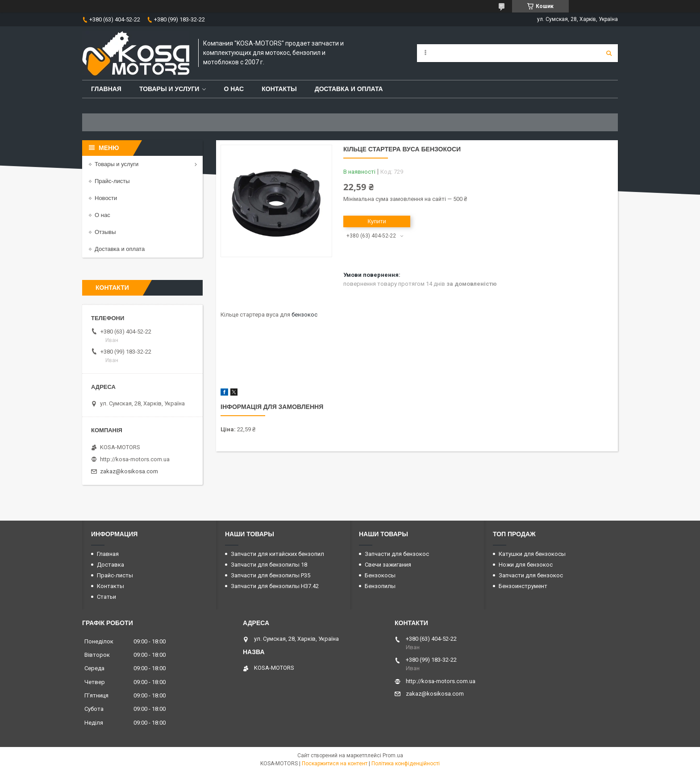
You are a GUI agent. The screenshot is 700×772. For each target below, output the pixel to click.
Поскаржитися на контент (335, 764)
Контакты (279, 89)
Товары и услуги (169, 89)
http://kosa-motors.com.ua (135, 459)
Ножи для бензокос (526, 565)
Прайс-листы (112, 181)
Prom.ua (393, 755)
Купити (377, 221)
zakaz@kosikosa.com (129, 471)
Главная (106, 89)
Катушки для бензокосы (532, 554)
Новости (106, 198)
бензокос (304, 315)
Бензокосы (380, 575)
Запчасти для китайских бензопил (277, 554)
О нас (234, 89)
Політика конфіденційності (406, 764)
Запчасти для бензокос (397, 554)
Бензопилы (380, 586)
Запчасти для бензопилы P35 (271, 575)
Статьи (106, 597)
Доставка (110, 565)
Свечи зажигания (388, 565)
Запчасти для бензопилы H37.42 (275, 586)
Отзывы (105, 232)
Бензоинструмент (523, 586)
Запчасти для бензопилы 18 (269, 565)
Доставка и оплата (349, 89)
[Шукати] (609, 53)
